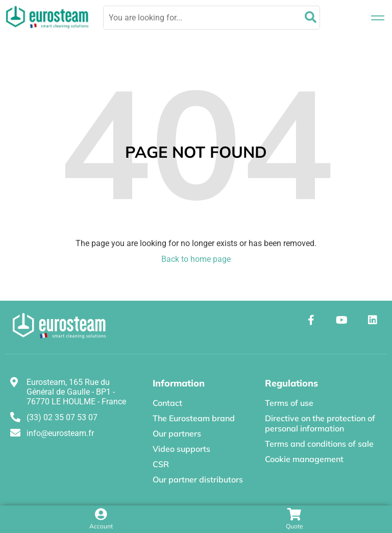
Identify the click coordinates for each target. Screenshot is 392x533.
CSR (161, 464)
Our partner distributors (198, 479)
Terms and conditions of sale (319, 444)
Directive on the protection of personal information (320, 423)
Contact (167, 403)
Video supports (181, 449)
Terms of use (289, 403)
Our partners (177, 433)
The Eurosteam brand (194, 418)
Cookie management (304, 459)
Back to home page (196, 259)
